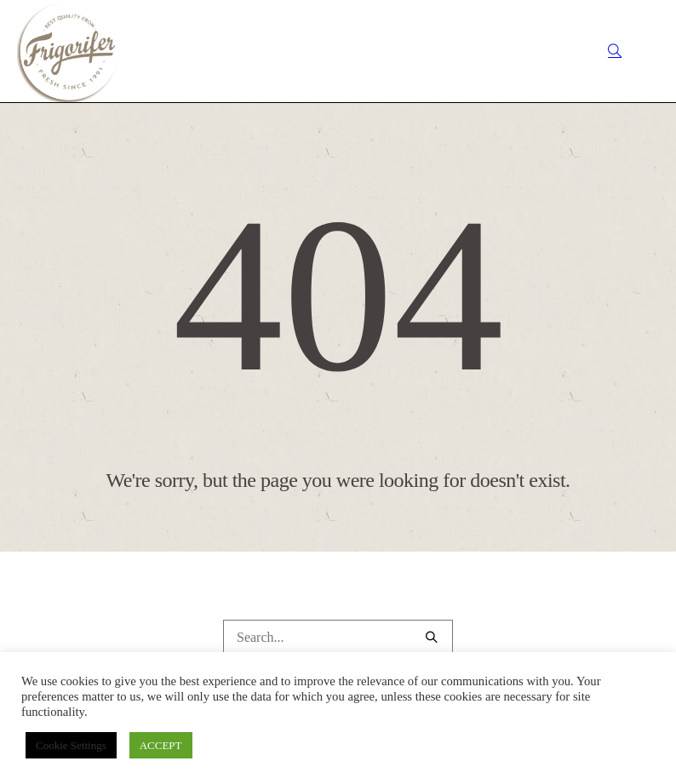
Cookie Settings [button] (71, 745)
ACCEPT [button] (161, 745)
